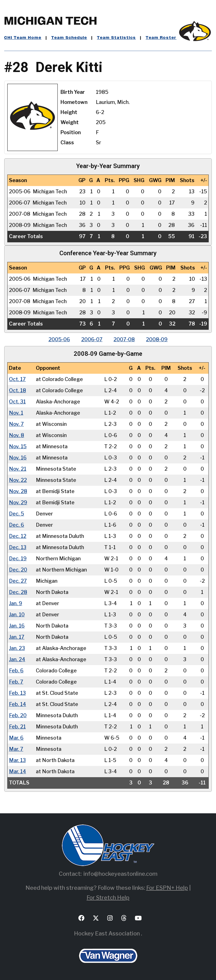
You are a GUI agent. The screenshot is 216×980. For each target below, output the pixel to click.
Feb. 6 (16, 671)
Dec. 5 (17, 514)
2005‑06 (59, 339)
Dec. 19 (18, 558)
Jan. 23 (17, 648)
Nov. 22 (18, 480)
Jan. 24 (17, 659)
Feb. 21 (17, 727)
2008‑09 (157, 339)
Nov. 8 (17, 435)
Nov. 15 (18, 446)
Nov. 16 (18, 458)
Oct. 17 (17, 379)
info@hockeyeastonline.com (120, 874)
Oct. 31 (17, 402)
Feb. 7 (16, 682)
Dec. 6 (17, 525)
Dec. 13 (18, 547)
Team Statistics (116, 38)
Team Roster (161, 38)
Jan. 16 (17, 626)
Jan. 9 (16, 603)
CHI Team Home (23, 38)
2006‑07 (92, 339)
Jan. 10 (17, 615)
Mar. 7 (16, 749)
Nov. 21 (18, 469)
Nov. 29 (18, 502)
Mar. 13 (17, 760)
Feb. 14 (18, 704)
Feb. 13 (17, 693)
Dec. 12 (18, 536)
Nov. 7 (16, 424)
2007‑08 (124, 339)
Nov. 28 (18, 491)
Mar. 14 (18, 771)
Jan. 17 (17, 637)
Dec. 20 (18, 570)
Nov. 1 (16, 413)
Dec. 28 (18, 592)
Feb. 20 (18, 715)
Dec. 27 (18, 581)
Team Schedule (69, 38)
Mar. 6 (16, 738)
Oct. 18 (18, 390)
